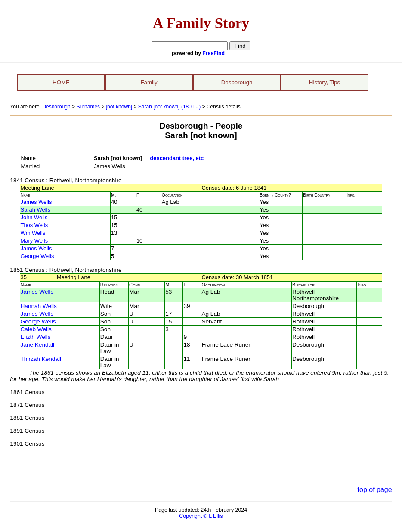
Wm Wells (33, 233)
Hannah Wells (39, 306)
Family (149, 82)
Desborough (237, 82)
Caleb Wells (36, 329)
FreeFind (213, 53)
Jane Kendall (38, 345)
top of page (375, 490)
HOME (61, 82)
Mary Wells (34, 241)
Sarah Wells (36, 210)
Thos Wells (34, 225)
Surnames (88, 107)
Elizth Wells (36, 337)
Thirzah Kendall (41, 359)
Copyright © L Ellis (201, 516)
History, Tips (325, 82)
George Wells (37, 256)
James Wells (36, 202)
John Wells (34, 217)
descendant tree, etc (177, 158)
